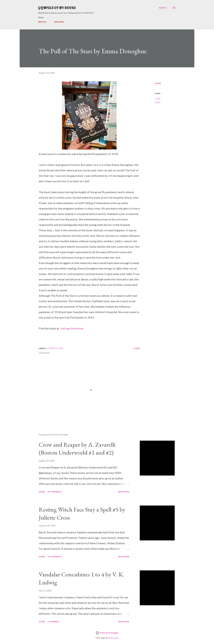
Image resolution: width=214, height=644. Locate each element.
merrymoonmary (113, 638)
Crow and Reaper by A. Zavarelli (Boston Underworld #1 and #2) (77, 449)
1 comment (53, 622)
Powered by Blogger (107, 633)
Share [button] (158, 83)
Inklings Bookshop (72, 328)
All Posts (42, 22)
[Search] (163, 8)
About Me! (59, 22)
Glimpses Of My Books (57, 8)
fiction (157, 102)
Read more (124, 492)
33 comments (55, 557)
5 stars (158, 98)
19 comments (55, 492)
